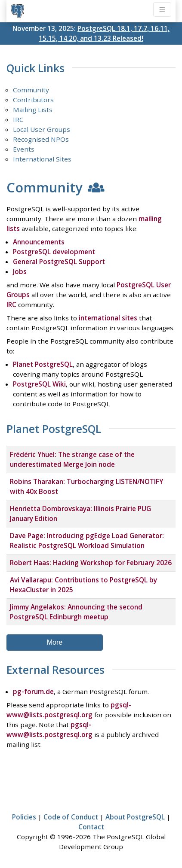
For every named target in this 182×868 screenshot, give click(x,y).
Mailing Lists (33, 110)
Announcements (39, 242)
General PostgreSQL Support (59, 262)
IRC (18, 119)
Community (31, 90)
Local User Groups (42, 129)
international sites (108, 318)
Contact (91, 827)
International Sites (42, 159)
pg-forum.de (33, 691)
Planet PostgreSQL (43, 364)
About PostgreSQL (135, 817)
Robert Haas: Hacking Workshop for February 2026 (91, 563)
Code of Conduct (71, 817)
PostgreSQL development (54, 252)
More (55, 642)
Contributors (33, 100)
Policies (24, 817)
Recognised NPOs (41, 139)
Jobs (20, 271)
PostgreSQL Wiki (39, 384)
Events (24, 149)
